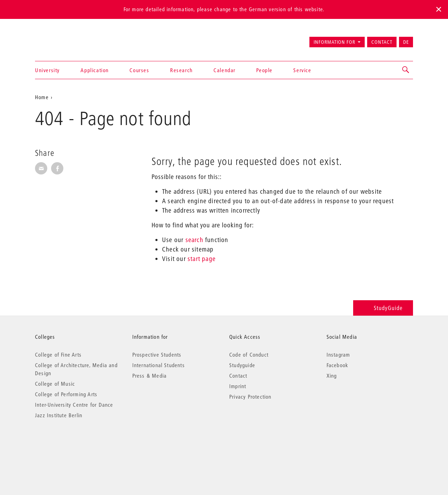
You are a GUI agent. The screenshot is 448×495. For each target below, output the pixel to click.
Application (95, 70)
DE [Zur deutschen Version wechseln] (406, 42)
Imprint (238, 386)
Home (42, 97)
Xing (332, 376)
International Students (159, 365)
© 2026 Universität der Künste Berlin (72, 445)
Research (181, 70)
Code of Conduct (249, 355)
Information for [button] (334, 42)
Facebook (338, 365)
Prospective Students (157, 355)
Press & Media (150, 376)
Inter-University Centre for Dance (74, 405)
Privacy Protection (250, 397)
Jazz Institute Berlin (59, 415)
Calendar (225, 70)
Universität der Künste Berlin (62, 39)
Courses (139, 70)
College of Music (55, 384)
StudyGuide (383, 308)
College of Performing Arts (66, 394)
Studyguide (242, 365)
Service (302, 70)
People (264, 70)
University (47, 70)
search (194, 240)
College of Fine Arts (58, 355)
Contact (382, 42)
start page (202, 259)
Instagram (338, 355)
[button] (406, 70)
